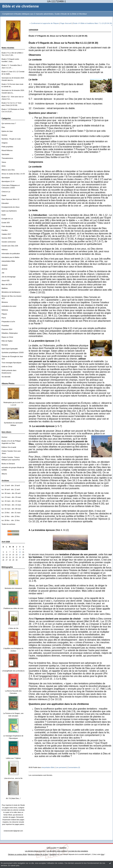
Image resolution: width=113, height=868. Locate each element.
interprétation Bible (8, 261)
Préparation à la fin (8, 322)
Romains (5, 345)
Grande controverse (9, 242)
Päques (4, 314)
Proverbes (5, 325)
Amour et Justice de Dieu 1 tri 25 (13, 174)
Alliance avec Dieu (8, 170)
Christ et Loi (6, 192)
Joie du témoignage (9, 277)
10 (20, 552)
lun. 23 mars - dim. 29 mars (11, 497)
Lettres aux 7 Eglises (13, 758)
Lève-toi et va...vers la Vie (13, 778)
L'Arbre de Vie (13, 628)
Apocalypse (6, 178)
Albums (4, 474)
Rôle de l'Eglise (7, 341)
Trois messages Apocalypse (11, 363)
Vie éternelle (6, 377)
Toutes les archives (8, 524)
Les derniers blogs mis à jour (35, 851)
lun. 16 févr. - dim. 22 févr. (11, 516)
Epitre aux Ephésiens (9, 211)
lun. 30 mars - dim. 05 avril (11, 493)
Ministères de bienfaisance (11, 292)
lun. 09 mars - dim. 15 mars (11, 505)
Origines (5, 143)
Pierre (4, 318)
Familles (5, 230)
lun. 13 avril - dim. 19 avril (11, 485)
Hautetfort (63, 848)
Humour (4, 437)
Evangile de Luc (7, 219)
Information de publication (11, 254)
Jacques (5, 265)
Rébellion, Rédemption (10, 333)
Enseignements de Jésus (11, 207)
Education (5, 203)
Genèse (4, 135)
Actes (4, 166)
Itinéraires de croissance (13, 588)
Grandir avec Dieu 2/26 (10, 246)
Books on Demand (8, 464)
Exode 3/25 (6, 223)
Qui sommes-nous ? (9, 123)
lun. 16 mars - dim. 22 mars (11, 501)
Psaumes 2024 (7, 329)
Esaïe (4, 215)
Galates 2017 (6, 234)
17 (20, 555)
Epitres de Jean (7, 131)
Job (3, 273)
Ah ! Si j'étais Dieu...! (13, 798)
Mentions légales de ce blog (38, 854)
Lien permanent (61, 767)
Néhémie (5, 310)
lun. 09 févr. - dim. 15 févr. (11, 520)
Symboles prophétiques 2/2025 (13, 352)
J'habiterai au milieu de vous (13, 608)
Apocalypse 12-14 (8, 181)
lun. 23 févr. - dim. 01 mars (11, 513)
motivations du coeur (9, 306)
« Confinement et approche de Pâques (44, 23)
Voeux (4, 162)
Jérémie (4, 269)
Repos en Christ (7, 337)
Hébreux (5, 250)
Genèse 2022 (6, 238)
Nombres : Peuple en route (11, 139)
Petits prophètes (7, 147)
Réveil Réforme (7, 150)
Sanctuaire (5, 154)
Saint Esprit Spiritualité (10, 349)
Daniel (4, 195)
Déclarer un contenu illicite (17, 854)
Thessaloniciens (7, 158)
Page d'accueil (66, 23)
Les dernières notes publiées (57, 851)
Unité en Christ (7, 367)
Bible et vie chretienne (21, 6)
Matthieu (5, 288)
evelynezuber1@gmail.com (13, 831)
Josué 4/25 (5, 280)
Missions (5, 302)
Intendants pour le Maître (10, 257)
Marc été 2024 (7, 284)
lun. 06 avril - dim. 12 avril (11, 489)
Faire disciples (7, 226)
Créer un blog (51, 848)
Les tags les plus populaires (78, 851)
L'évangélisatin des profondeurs (13, 671)
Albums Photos (8, 384)
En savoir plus (14, 866)
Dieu (3, 127)
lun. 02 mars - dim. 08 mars (11, 509)
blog (103, 854)
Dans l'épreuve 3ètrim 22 (10, 199)
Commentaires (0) (74, 767)
